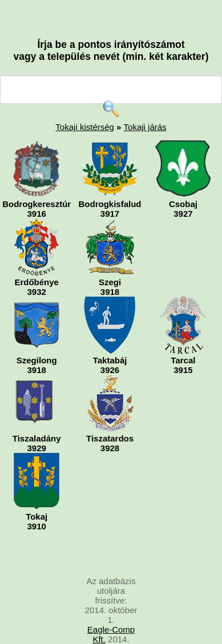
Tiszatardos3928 (110, 414)
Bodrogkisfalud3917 (110, 179)
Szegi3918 (110, 258)
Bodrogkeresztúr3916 (37, 179)
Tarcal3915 (183, 336)
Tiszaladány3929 (37, 414)
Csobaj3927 (183, 179)
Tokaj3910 (37, 492)
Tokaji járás (145, 127)
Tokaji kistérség (85, 127)
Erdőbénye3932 (37, 258)
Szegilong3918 (37, 336)
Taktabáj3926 (110, 336)
